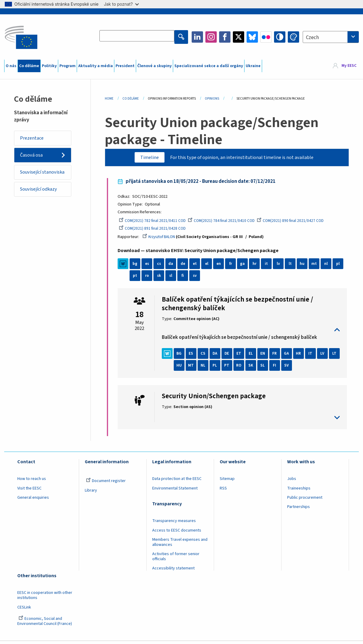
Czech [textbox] (312, 38)
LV (325, 356)
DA (217, 356)
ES (194, 356)
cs (161, 266)
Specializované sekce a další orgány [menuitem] (209, 66)
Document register (106, 484)
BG (182, 356)
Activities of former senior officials (176, 559)
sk (174, 278)
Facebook (225, 37)
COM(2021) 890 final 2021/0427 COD (297, 223)
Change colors (293, 37)
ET (242, 356)
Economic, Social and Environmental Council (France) (45, 624)
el (209, 266)
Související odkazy (42, 201)
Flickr (266, 37)
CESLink (24, 610)
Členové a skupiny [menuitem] (154, 66)
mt (317, 266)
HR (301, 356)
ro (162, 278)
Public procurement (305, 500)
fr (233, 266)
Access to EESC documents (177, 533)
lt (293, 266)
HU (194, 368)
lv (281, 266)
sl (186, 278)
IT (313, 356)
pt (150, 278)
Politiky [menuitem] (49, 66)
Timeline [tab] (145, 158)
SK (265, 368)
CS (206, 356)
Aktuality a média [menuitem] (96, 66)
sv (209, 278)
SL (277, 368)
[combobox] (331, 37)
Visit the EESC (29, 491)
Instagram (211, 37)
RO (253, 368)
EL (253, 356)
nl (329, 266)
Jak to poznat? (121, 4)
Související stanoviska (33, 179)
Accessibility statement (173, 571)
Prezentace (34, 138)
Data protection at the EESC (177, 482)
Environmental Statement (175, 491)
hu (305, 266)
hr (257, 266)
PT (241, 368)
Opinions (212, 99)
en (221, 266)
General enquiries (33, 500)
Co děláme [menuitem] (29, 66)
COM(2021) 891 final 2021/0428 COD (156, 231)
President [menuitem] (125, 66)
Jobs (292, 482)
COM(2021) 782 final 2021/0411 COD (156, 223)
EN (265, 356)
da (174, 266)
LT (182, 368)
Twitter (239, 37)
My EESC (349, 66)
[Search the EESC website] (138, 37)
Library (91, 493)
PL (229, 368)
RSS (223, 491)
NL (218, 368)
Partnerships (299, 510)
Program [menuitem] (67, 66)
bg (138, 266)
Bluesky (252, 37)
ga (245, 266)
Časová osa (33, 157)
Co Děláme (131, 99)
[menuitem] (345, 66)
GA (289, 356)
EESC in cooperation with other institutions (45, 598)
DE (230, 356)
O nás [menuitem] (11, 66)
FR (277, 356)
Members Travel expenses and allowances (180, 545)
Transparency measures (174, 524)
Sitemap (227, 482)
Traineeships (299, 491)
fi (197, 278)
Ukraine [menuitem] (253, 66)
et (197, 266)
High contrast (280, 37)
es (150, 266)
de (186, 266)
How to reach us (32, 482)
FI (289, 368)
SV (301, 368)
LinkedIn (197, 37)
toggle (251, 332)
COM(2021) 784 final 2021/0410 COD (226, 223)
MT (206, 368)
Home (109, 99)
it (269, 266)
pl (138, 278)
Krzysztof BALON (163, 239)
